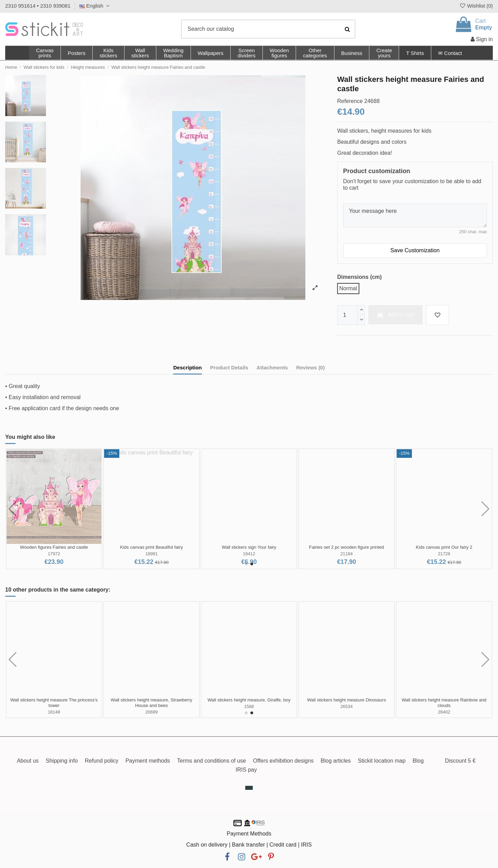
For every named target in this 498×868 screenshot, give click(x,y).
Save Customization (415, 250)
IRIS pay (246, 770)
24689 (444, 706)
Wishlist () (476, 6)
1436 (347, 554)
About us (28, 761)
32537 (54, 706)
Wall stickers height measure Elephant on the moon (249, 703)
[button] (315, 53)
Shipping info (62, 761)
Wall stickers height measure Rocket (444, 700)
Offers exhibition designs (283, 761)
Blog (418, 761)
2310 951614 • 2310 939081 (38, 6)
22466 (151, 706)
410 (54, 554)
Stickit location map (382, 761)
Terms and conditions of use (211, 761)
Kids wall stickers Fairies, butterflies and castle (347, 547)
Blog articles (336, 761)
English (95, 6)
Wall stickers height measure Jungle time (347, 700)
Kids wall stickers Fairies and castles (249, 547)
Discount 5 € (460, 761)
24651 (347, 706)
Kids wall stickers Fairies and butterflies (152, 547)
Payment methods (148, 761)
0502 (151, 554)
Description (188, 367)
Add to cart (396, 315)
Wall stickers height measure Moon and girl (151, 700)
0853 (249, 554)
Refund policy (102, 761)
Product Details (229, 367)
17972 (444, 554)
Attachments (272, 367)
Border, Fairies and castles (54, 547)
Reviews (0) (310, 367)
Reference (350, 101)
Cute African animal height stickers (54, 700)
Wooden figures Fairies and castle (444, 547)
